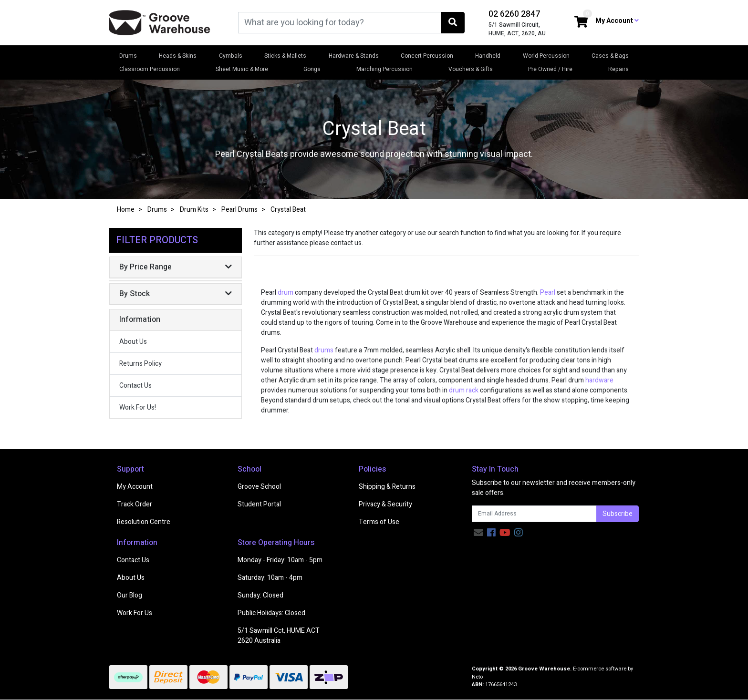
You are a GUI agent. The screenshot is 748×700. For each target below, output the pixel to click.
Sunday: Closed (260, 595)
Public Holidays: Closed (271, 613)
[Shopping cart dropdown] (581, 23)
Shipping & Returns (387, 487)
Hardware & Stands (354, 56)
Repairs (618, 69)
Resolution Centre (144, 522)
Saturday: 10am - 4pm (270, 578)
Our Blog (130, 595)
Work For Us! (138, 407)
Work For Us (135, 613)
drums (324, 350)
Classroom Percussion (150, 69)
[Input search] (340, 23)
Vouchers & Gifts (471, 69)
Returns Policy (140, 364)
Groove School (259, 487)
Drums (128, 56)
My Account (135, 487)
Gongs (312, 69)
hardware (599, 380)
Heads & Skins (178, 56)
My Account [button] (617, 21)
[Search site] (453, 23)
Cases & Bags (610, 56)
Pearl (548, 293)
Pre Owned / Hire (550, 69)
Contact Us (135, 386)
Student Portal (259, 504)
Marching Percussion (384, 69)
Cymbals (231, 56)
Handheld (488, 56)
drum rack (464, 390)
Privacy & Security (385, 504)
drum (286, 293)
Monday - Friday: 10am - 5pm (280, 560)
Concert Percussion (427, 56)
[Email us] (478, 533)
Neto (477, 677)
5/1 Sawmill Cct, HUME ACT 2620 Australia (279, 636)
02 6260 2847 (514, 14)
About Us (133, 342)
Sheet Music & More (242, 69)
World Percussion (546, 56)
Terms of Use (379, 522)
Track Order (135, 504)
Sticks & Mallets (285, 56)
